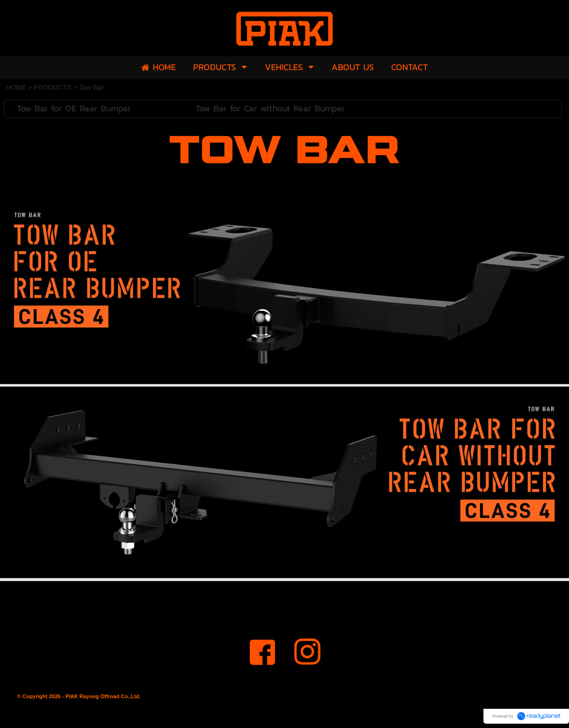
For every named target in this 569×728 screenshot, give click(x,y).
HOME (16, 87)
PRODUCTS (53, 87)
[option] (284, 290)
